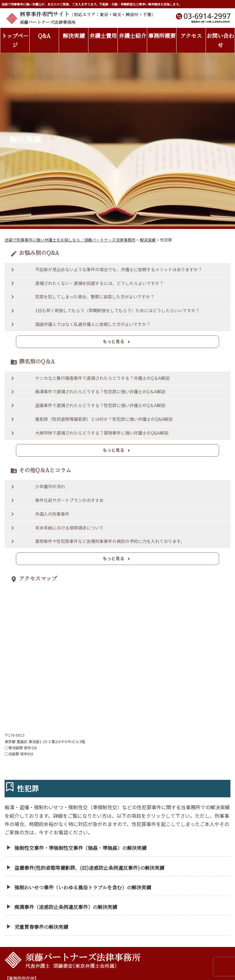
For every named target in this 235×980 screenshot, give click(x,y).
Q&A (44, 36)
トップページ (15, 40)
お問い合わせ (220, 40)
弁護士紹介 (132, 36)
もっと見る (118, 342)
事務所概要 (162, 36)
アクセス (191, 36)
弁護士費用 (103, 36)
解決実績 (74, 36)
